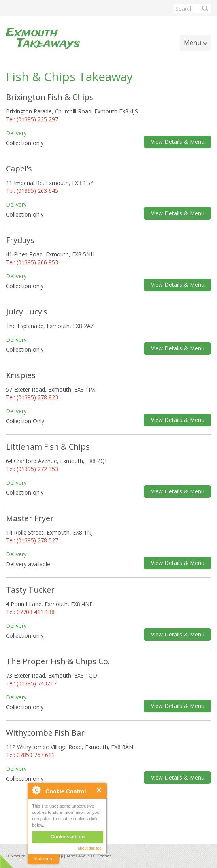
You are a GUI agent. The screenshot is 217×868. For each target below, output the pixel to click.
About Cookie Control (36, 790)
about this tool (90, 848)
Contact (105, 856)
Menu (192, 43)
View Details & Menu (178, 142)
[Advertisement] (109, 816)
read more (43, 859)
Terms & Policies (80, 856)
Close (99, 790)
